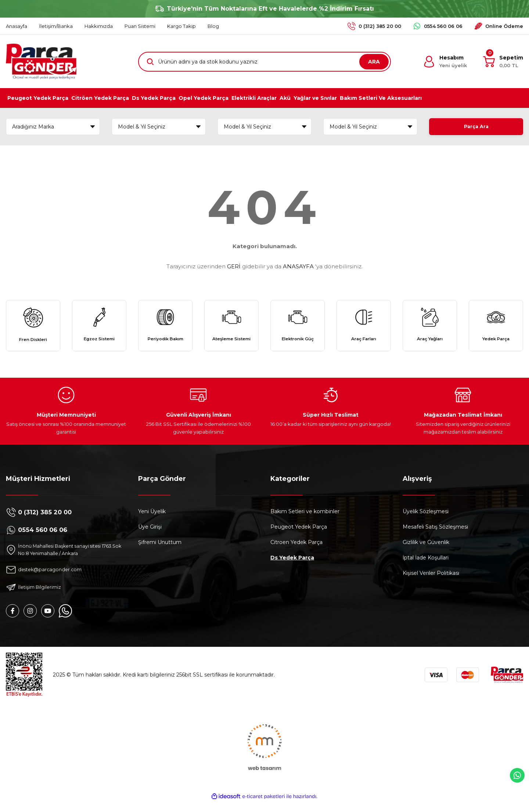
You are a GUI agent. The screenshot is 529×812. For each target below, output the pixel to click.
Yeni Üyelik (152, 521)
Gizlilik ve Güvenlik (426, 551)
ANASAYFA (298, 266)
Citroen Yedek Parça (296, 551)
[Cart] (503, 62)
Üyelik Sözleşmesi (426, 521)
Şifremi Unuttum (160, 551)
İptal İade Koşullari (426, 567)
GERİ (234, 266)
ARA (374, 62)
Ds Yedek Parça (292, 567)
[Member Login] (445, 62)
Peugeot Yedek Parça (299, 536)
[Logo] (41, 61)
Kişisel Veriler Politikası (431, 582)
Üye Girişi (150, 536)
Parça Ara (476, 127)
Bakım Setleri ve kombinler (305, 521)
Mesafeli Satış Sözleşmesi (435, 536)
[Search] (264, 62)
